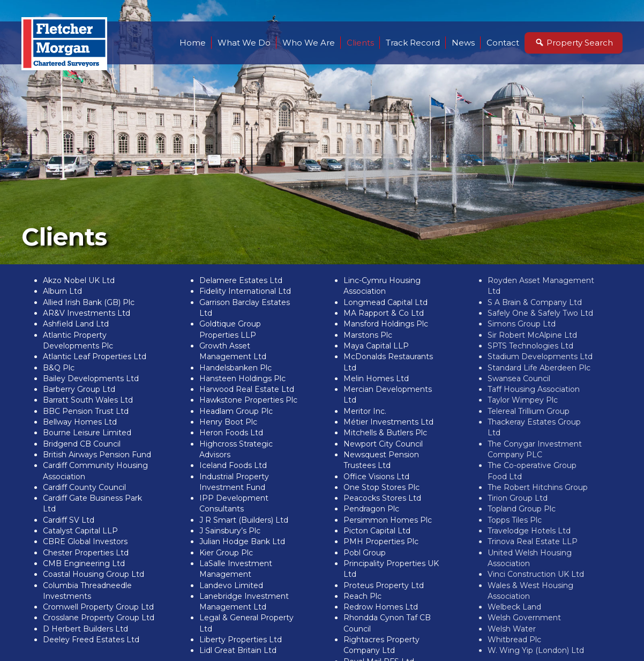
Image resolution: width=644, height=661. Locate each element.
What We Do (244, 43)
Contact (503, 43)
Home (193, 43)
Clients (360, 43)
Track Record (413, 43)
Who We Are (309, 43)
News (463, 43)
